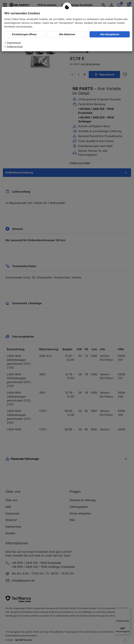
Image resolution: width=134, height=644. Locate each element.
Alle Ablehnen (67, 34)
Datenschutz (15, 47)
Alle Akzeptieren (110, 34)
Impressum (14, 43)
